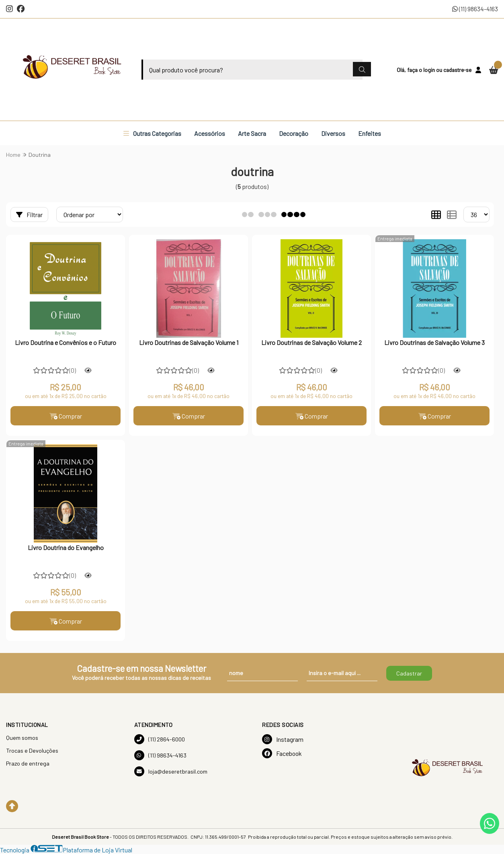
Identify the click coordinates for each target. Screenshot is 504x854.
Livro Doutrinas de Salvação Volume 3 (434, 342)
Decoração (294, 133)
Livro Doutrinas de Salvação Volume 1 (189, 342)
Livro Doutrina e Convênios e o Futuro (66, 342)
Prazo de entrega (28, 763)
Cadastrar (409, 673)
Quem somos (22, 738)
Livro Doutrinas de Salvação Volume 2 (311, 342)
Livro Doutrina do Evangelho (66, 547)
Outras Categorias (152, 133)
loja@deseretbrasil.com (171, 771)
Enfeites (370, 133)
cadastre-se (457, 70)
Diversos (333, 133)
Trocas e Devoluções (32, 750)
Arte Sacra (252, 133)
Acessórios (210, 133)
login (430, 70)
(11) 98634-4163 (475, 9)
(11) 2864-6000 (160, 739)
